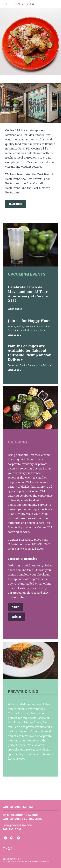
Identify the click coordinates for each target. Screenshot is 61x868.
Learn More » (15, 309)
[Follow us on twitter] (18, 838)
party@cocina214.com (30, 549)
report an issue (40, 862)
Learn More (16, 204)
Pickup (15, 607)
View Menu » (15, 335)
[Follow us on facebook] (5, 838)
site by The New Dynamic (16, 862)
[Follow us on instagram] (11, 838)
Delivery (17, 617)
